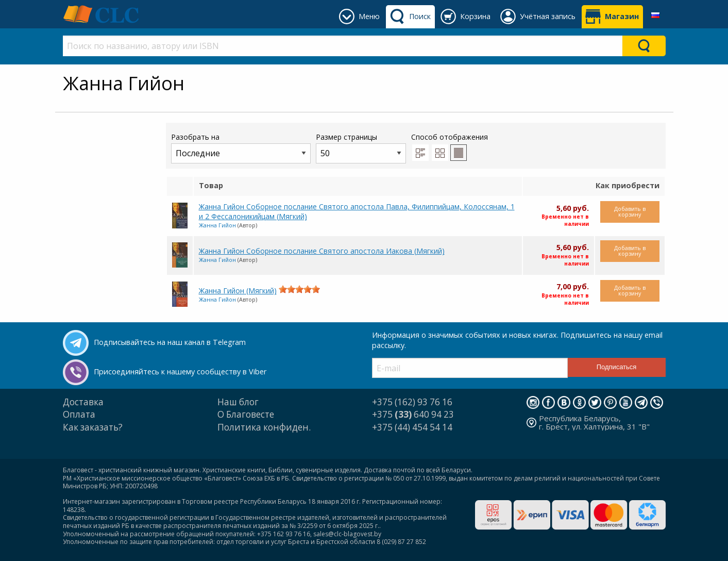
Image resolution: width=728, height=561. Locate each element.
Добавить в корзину (630, 211)
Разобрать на (241, 148)
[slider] (299, 289)
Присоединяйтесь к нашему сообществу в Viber (180, 372)
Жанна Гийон (217, 225)
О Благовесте (246, 414)
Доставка (83, 402)
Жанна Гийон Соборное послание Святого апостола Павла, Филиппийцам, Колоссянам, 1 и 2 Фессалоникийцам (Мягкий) (357, 211)
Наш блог (238, 402)
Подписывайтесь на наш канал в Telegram (170, 342)
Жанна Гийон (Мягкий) (238, 291)
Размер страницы (361, 148)
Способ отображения (450, 146)
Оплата (79, 414)
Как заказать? (93, 427)
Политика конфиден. (264, 427)
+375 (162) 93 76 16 (412, 402)
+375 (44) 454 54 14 (412, 427)
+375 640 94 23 (413, 414)
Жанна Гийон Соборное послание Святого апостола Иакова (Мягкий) (322, 251)
